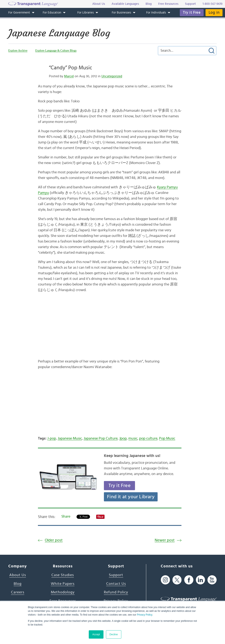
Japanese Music (70, 438)
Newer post (165, 540)
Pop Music (167, 438)
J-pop (52, 438)
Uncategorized (112, 76)
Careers (18, 592)
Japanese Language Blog (59, 33)
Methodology (63, 592)
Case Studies (63, 575)
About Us (18, 575)
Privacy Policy (145, 615)
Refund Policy (116, 592)
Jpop (123, 438)
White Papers (63, 584)
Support (116, 575)
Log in (214, 13)
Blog (18, 584)
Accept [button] (96, 634)
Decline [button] (114, 634)
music (133, 438)
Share (66, 517)
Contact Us (116, 584)
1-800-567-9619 (213, 4)
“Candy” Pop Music (71, 68)
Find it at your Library (131, 497)
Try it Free (192, 13)
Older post (54, 540)
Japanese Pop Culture (101, 438)
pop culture (148, 438)
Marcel (69, 76)
